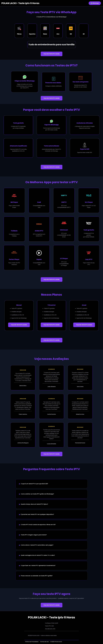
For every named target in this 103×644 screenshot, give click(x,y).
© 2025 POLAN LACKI (56, 642)
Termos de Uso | (45, 642)
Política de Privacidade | (32, 642)
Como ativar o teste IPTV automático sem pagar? (37, 545)
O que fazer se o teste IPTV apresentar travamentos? (38, 566)
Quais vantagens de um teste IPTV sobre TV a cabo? (38, 555)
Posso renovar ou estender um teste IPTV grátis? (37, 576)
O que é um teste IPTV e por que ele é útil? (34, 484)
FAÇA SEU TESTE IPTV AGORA (52, 54)
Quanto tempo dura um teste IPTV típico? (34, 504)
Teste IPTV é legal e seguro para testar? (34, 535)
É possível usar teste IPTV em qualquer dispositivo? (37, 514)
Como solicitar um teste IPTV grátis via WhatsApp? (37, 494)
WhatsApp (95, 3)
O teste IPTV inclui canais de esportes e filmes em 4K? (38, 525)
